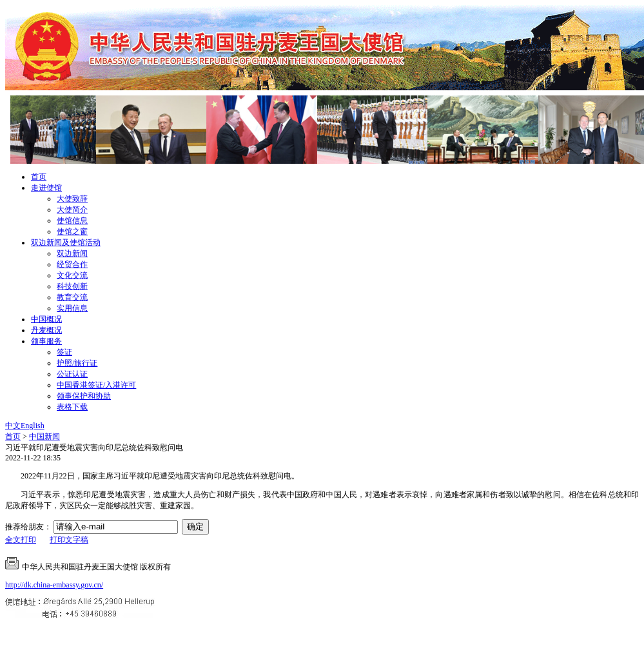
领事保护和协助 (84, 396)
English (33, 426)
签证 (64, 352)
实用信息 (72, 308)
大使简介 (72, 210)
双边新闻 (72, 253)
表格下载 (72, 407)
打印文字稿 (69, 540)
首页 (39, 177)
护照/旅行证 (77, 363)
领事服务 (46, 341)
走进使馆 (46, 188)
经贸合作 (72, 264)
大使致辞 (72, 199)
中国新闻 (44, 437)
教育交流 (72, 297)
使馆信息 (72, 221)
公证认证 (72, 374)
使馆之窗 (72, 231)
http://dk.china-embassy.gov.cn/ (54, 585)
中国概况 (46, 319)
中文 (13, 426)
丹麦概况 (46, 330)
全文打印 (21, 540)
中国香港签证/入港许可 (96, 385)
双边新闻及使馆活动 (66, 242)
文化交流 (72, 275)
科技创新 (72, 286)
